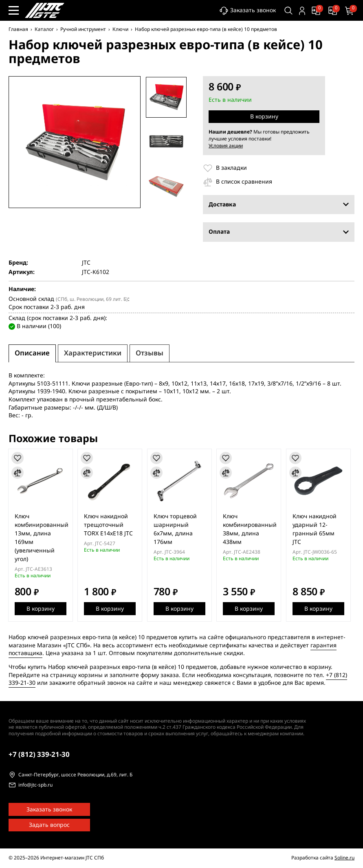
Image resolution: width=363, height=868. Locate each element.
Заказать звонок (245, 11)
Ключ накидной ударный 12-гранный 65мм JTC (319, 529)
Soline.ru (344, 858)
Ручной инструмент (83, 29)
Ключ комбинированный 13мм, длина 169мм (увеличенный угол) (42, 538)
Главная (18, 29)
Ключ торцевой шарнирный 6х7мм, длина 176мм (178, 529)
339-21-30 (39, 755)
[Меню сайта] (14, 10)
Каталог (44, 29)
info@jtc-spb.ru (35, 785)
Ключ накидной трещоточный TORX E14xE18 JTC (110, 525)
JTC (86, 263)
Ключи (120, 29)
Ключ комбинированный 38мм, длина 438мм (253, 529)
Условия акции (226, 146)
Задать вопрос (49, 825)
